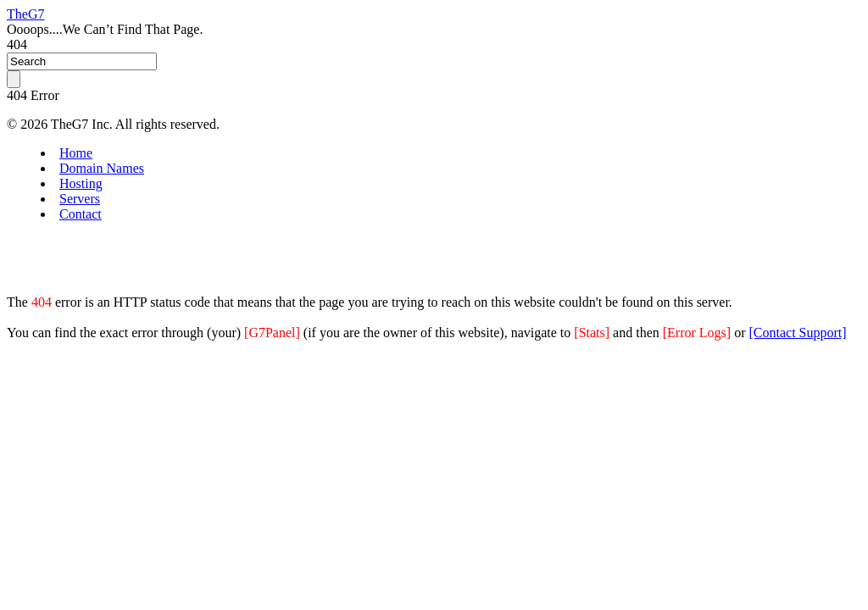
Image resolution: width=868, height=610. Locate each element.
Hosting (81, 183)
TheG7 (25, 14)
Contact (81, 214)
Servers (80, 199)
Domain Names (102, 168)
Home (76, 153)
